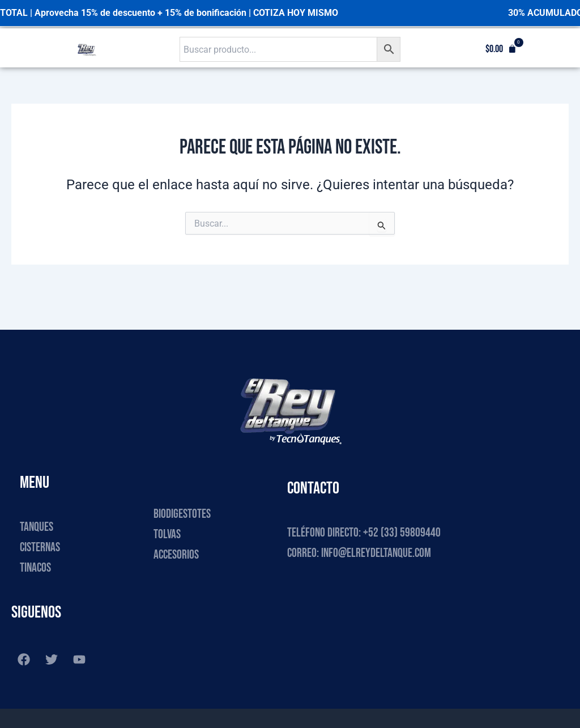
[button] (501, 49)
